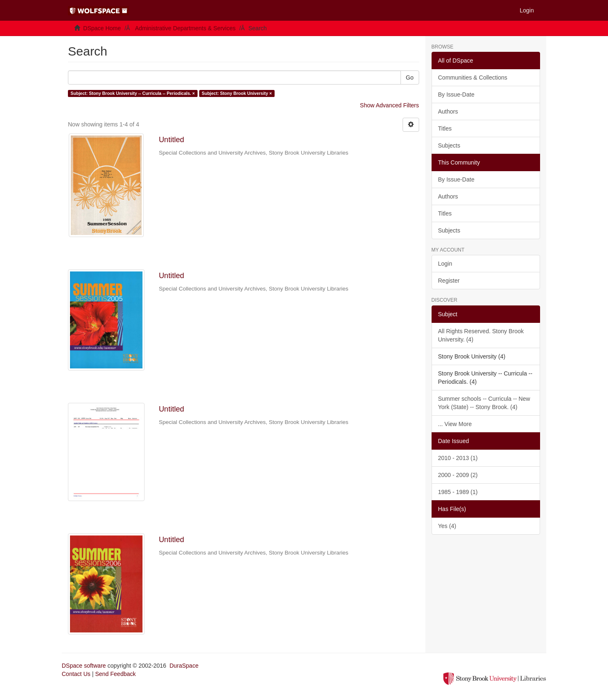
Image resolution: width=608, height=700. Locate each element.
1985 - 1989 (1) (458, 492)
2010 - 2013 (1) (458, 458)
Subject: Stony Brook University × (237, 93)
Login (445, 264)
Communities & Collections (473, 78)
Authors (448, 111)
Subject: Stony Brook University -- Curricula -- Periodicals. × (133, 93)
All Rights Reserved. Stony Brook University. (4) (481, 335)
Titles (445, 128)
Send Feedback (116, 674)
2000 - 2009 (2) (458, 475)
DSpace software (84, 666)
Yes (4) (447, 526)
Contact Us (76, 674)
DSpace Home (102, 28)
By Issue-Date (456, 94)
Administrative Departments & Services (185, 28)
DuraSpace (184, 666)
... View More (455, 424)
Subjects (449, 145)
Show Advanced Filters (389, 105)
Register (449, 281)
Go (410, 78)
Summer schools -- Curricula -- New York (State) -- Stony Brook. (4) (484, 403)
